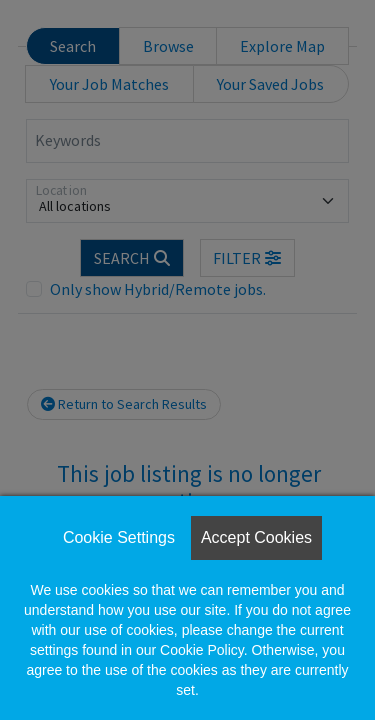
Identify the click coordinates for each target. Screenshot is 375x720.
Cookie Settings (119, 537)
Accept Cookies (256, 537)
